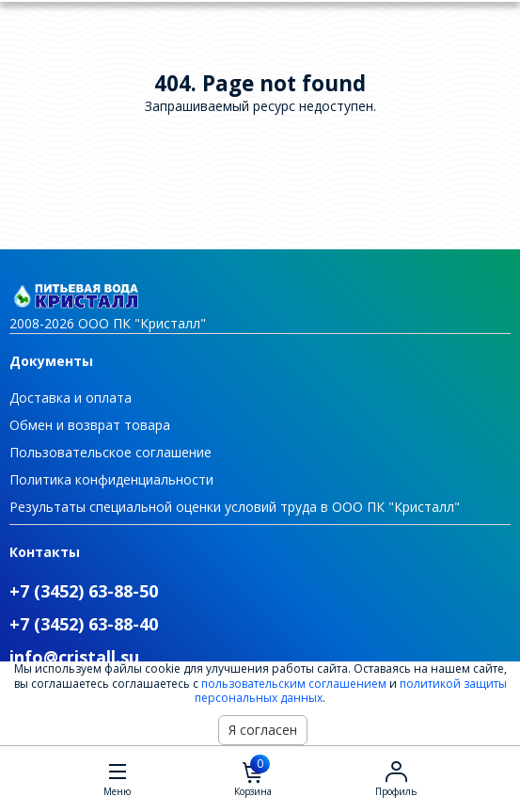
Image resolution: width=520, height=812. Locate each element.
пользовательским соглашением (294, 684)
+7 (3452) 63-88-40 (84, 624)
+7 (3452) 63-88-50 (84, 591)
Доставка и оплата (71, 398)
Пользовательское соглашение (110, 452)
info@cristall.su (74, 657)
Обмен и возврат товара (90, 425)
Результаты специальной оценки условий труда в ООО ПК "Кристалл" (235, 507)
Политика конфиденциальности (111, 479)
